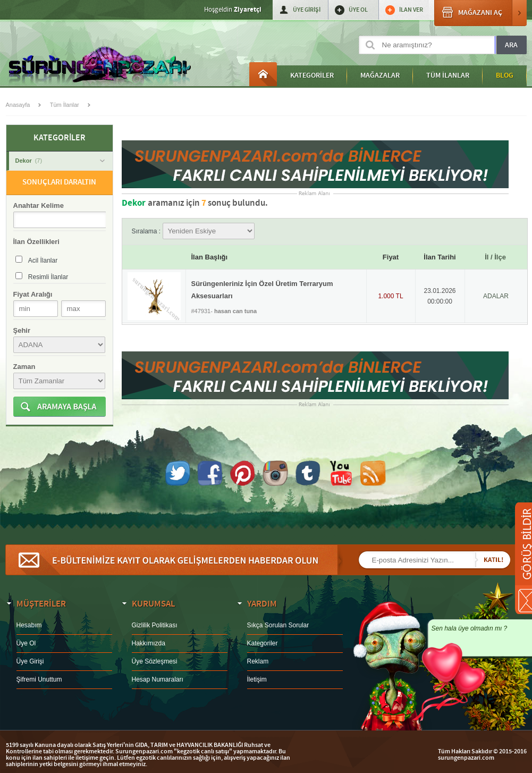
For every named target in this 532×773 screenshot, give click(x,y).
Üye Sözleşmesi (155, 661)
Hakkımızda (149, 643)
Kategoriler (263, 643)
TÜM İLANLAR (448, 75)
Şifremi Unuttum (39, 679)
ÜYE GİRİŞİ (307, 10)
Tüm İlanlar (65, 105)
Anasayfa (263, 74)
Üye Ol (26, 643)
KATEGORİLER (312, 75)
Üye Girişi (30, 661)
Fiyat (391, 257)
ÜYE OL (358, 10)
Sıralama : (193, 231)
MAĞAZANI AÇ (480, 13)
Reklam (258, 661)
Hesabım (29, 625)
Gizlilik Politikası (155, 625)
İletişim (257, 679)
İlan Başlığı (210, 257)
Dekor (60, 161)
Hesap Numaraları (158, 679)
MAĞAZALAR (380, 75)
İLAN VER (411, 10)
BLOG (505, 75)
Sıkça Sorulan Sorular (278, 625)
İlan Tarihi (440, 257)
